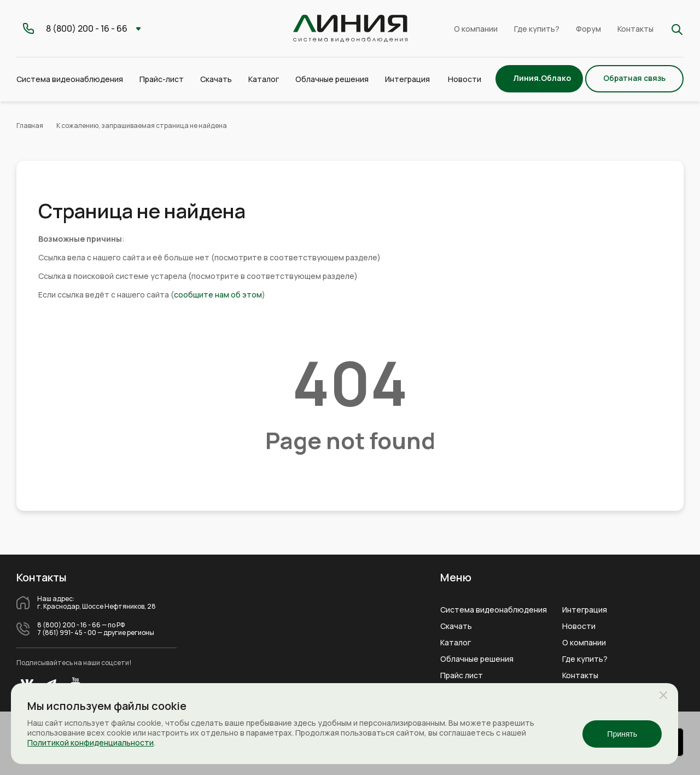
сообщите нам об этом (218, 295)
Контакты (635, 29)
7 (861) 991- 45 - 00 (67, 633)
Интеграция (585, 610)
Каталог (456, 643)
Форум (588, 29)
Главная (30, 126)
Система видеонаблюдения (494, 610)
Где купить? (537, 29)
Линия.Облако (542, 78)
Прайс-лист (162, 79)
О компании (476, 29)
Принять (622, 734)
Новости (465, 79)
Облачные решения (477, 659)
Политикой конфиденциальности (91, 742)
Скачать (216, 79)
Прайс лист (462, 675)
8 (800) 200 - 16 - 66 (69, 625)
